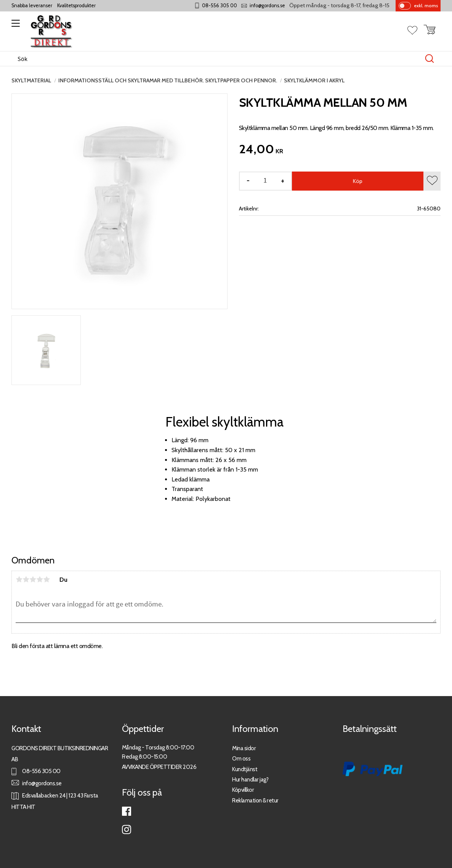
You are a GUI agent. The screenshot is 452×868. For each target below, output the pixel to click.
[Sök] (430, 59)
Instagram (127, 829)
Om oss (241, 758)
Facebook (127, 811)
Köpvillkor (243, 790)
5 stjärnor (46, 579)
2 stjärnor (26, 579)
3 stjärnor (33, 579)
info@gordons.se (267, 6)
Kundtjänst (245, 769)
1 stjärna (19, 579)
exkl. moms (426, 6)
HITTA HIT (23, 807)
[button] (14, 26)
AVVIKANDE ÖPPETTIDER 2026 (159, 767)
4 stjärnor (40, 579)
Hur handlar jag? (250, 779)
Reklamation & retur (255, 800)
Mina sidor (244, 748)
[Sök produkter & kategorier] (218, 59)
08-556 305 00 (220, 6)
